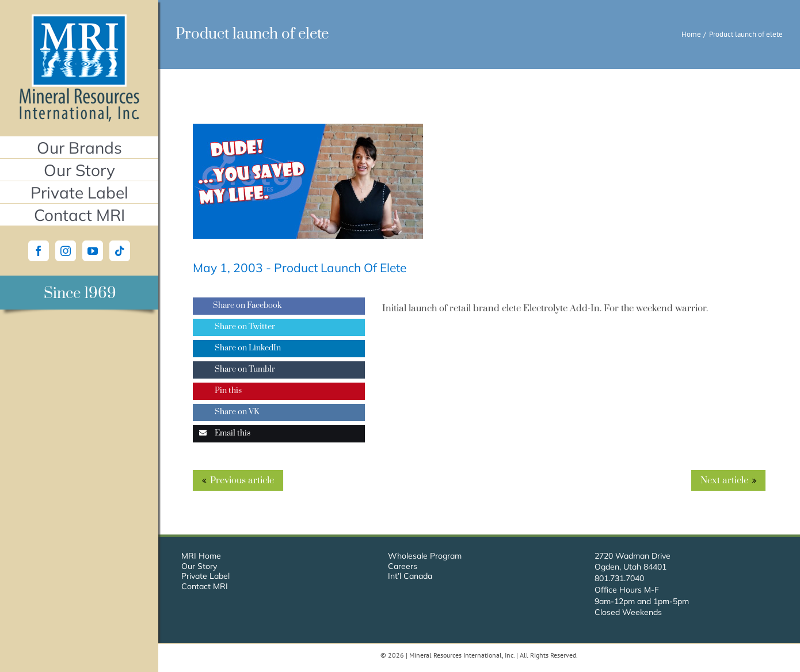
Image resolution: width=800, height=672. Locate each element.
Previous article (242, 480)
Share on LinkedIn (237, 348)
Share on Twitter (234, 327)
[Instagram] (66, 251)
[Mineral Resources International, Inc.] (79, 19)
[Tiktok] (120, 251)
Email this (222, 433)
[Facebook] (39, 251)
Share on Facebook (237, 306)
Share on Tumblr (234, 369)
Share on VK (226, 412)
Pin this (217, 391)
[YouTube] (93, 251)
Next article (724, 480)
